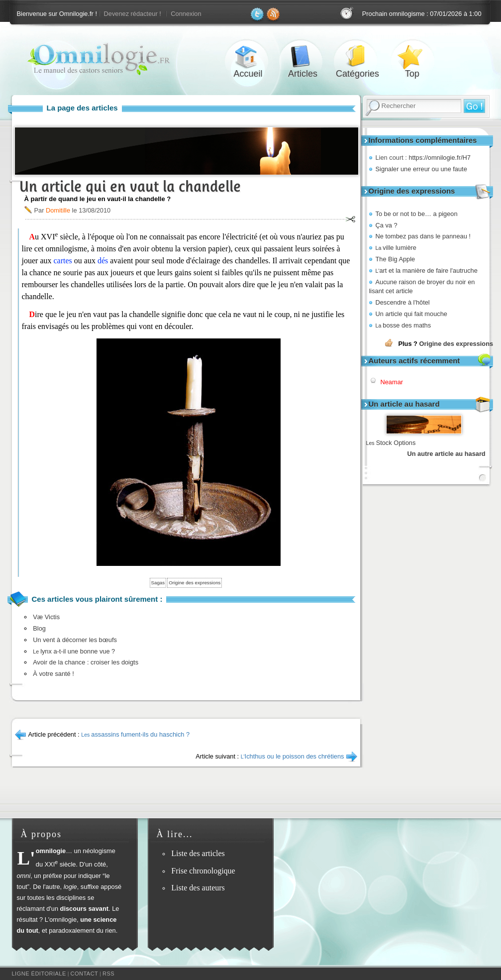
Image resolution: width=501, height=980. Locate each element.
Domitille (58, 210)
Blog (39, 628)
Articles (303, 56)
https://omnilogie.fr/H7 (439, 158)
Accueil (248, 56)
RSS (108, 974)
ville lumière (396, 248)
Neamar (392, 382)
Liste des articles (198, 853)
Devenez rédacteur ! (133, 14)
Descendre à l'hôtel (403, 302)
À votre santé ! (53, 674)
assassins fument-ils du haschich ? (135, 734)
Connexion (186, 14)
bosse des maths (403, 325)
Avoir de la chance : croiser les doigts (86, 662)
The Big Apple (396, 259)
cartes (62, 261)
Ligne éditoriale (39, 974)
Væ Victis (46, 617)
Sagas (158, 583)
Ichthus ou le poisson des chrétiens (293, 756)
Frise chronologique (203, 871)
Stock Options (391, 443)
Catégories (358, 56)
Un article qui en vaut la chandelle (130, 186)
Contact (84, 974)
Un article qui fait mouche (411, 314)
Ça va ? (387, 225)
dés (103, 261)
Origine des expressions (456, 344)
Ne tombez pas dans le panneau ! (423, 236)
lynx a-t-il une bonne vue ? (74, 651)
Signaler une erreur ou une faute (421, 169)
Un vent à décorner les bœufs (75, 640)
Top (412, 56)
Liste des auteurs (198, 888)
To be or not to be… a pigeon (417, 214)
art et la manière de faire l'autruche (427, 271)
